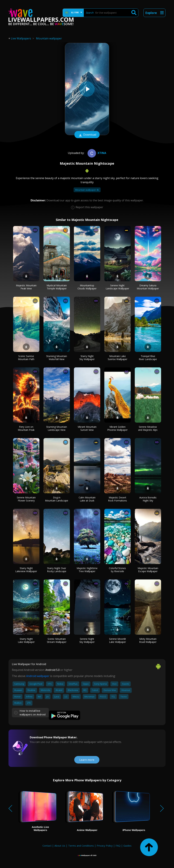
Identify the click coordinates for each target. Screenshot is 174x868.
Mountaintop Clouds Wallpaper (87, 287)
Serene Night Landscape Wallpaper (117, 287)
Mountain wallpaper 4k (87, 190)
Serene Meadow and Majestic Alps (148, 428)
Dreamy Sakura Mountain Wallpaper (148, 287)
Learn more (87, 760)
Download (87, 135)
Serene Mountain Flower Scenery (26, 499)
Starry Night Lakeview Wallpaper (26, 570)
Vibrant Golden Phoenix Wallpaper (117, 428)
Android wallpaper (38, 676)
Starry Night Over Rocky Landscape (57, 570)
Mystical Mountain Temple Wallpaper (57, 287)
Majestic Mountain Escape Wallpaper (148, 570)
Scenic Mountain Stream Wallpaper (57, 640)
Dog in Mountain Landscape (57, 499)
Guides (127, 846)
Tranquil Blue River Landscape (148, 358)
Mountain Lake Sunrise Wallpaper (118, 358)
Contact (47, 846)
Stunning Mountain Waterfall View (57, 358)
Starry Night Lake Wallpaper (26, 640)
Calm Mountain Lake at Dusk (87, 499)
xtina (96, 153)
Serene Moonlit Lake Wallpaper (118, 640)
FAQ (118, 846)
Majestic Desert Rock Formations (118, 499)
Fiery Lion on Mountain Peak (26, 428)
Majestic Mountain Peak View (26, 287)
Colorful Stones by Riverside (117, 570)
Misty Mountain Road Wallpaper (148, 640)
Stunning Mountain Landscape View (57, 428)
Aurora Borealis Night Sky (148, 499)
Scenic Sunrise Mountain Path (26, 358)
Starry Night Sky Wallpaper (87, 358)
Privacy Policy (105, 846)
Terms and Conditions (81, 846)
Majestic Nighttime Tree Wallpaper (87, 570)
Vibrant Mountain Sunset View (87, 428)
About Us (60, 846)
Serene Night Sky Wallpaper (87, 640)
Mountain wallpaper (49, 38)
